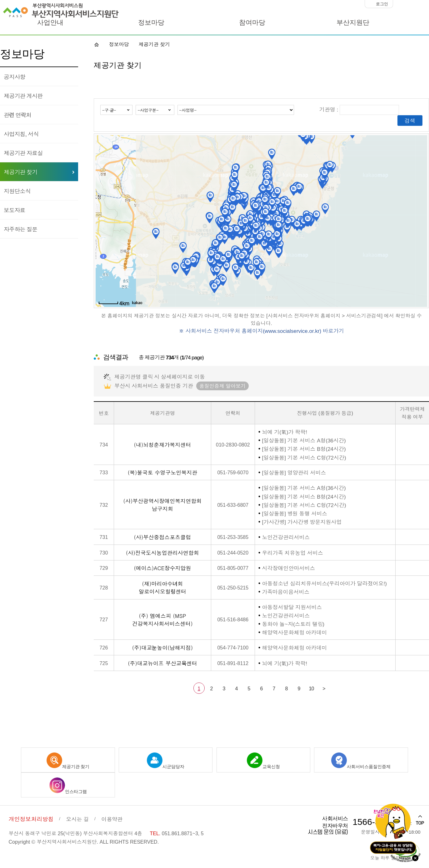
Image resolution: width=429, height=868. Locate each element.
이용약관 (112, 819)
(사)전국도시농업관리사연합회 (162, 552)
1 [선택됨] (199, 688)
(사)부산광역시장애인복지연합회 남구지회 (163, 505)
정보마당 (151, 22)
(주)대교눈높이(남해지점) (163, 647)
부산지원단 (353, 22)
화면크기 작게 (399, 4)
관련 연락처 (17, 115)
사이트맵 (410, 23)
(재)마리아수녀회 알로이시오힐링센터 (162, 587)
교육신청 (263, 761)
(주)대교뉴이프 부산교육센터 (162, 663)
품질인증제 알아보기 (222, 386)
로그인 (382, 4)
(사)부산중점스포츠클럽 (163, 537)
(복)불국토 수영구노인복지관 (162, 472)
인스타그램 (68, 786)
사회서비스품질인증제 (361, 761)
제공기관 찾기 (20, 172)
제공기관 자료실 (23, 153)
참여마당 (252, 22)
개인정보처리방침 (31, 819)
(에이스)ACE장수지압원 (162, 568)
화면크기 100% (412, 4)
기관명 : (359, 109)
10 (312, 688)
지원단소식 (17, 191)
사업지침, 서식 (21, 134)
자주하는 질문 (20, 229)
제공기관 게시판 (23, 96)
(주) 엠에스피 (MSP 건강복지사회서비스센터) (162, 619)
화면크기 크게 (424, 4)
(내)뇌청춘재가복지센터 (163, 444)
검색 (410, 120)
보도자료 (15, 210)
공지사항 (15, 76)
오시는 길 (77, 819)
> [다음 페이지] (324, 688)
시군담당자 (166, 761)
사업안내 (50, 22)
